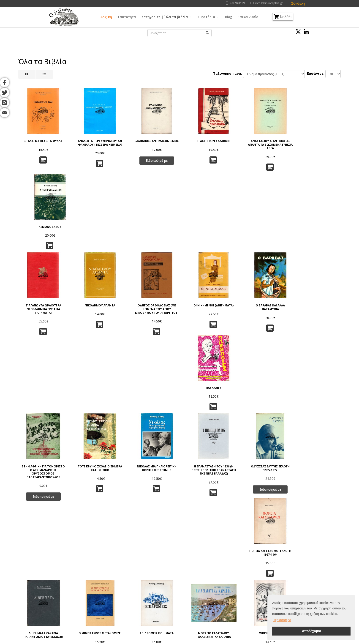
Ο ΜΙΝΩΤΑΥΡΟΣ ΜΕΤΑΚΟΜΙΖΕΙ (97, 404)
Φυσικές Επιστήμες (216, 575)
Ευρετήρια (207, 17)
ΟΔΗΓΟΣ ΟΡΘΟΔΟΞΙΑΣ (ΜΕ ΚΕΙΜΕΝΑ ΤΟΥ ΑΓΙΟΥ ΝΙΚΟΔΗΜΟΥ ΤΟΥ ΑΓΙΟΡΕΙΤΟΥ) (152, 231)
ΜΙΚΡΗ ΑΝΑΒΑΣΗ (262, 404)
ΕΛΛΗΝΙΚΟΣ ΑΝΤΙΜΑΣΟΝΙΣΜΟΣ (152, 143)
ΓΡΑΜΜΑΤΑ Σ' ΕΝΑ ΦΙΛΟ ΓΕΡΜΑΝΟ (262, 488)
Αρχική (106, 17)
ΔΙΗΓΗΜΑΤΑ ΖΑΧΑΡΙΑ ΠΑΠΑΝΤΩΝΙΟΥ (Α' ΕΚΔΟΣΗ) (42, 406)
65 (154, 528)
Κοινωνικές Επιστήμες (180, 592)
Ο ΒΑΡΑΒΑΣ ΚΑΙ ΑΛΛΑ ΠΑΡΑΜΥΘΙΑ (262, 229)
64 (144, 528)
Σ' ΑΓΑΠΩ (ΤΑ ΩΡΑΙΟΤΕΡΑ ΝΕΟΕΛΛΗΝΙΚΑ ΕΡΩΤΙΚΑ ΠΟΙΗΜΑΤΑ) (42, 231)
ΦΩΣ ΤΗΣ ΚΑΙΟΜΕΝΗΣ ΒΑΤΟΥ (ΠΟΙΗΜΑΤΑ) (97, 488)
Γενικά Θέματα (175, 575)
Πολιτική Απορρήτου (113, 575)
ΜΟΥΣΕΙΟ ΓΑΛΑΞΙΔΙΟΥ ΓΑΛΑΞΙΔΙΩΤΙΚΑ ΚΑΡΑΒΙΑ (207, 406)
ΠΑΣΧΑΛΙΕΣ (317, 227)
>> (245, 528)
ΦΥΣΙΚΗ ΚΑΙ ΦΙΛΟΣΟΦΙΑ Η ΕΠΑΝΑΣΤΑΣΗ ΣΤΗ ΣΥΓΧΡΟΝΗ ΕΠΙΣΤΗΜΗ (207, 490)
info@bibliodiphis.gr (269, 3)
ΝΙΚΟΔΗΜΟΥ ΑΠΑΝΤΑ (97, 227)
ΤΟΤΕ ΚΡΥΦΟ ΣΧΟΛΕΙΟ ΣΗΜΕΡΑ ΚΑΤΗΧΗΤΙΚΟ (97, 315)
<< (114, 528)
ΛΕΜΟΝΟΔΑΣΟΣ (317, 141)
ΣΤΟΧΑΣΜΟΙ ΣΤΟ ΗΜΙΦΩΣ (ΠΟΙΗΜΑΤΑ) (317, 488)
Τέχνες (207, 586)
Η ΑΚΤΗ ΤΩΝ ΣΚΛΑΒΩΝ (207, 141)
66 (164, 528)
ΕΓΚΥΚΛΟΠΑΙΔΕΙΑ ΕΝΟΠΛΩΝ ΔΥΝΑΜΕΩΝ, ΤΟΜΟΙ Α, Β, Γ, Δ (317, 406)
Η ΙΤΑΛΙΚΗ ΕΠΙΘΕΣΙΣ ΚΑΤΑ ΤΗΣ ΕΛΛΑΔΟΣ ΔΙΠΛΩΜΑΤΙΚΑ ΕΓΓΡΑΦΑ (42, 490)
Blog (229, 17)
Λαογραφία (172, 598)
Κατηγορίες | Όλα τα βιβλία (165, 17)
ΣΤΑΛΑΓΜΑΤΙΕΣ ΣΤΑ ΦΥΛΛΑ (42, 141)
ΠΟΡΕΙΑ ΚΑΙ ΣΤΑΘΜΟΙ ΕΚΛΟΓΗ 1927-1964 (317, 315)
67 (174, 528)
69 (195, 528)
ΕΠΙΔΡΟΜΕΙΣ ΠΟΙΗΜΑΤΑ (152, 404)
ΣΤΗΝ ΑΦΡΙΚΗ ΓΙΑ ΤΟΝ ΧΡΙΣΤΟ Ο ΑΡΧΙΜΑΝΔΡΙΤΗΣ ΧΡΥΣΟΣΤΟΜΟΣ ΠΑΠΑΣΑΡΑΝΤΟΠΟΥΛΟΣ (42, 318)
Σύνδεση (298, 3)
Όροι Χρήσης (108, 569)
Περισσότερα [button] (282, 620)
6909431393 (238, 3)
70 (205, 528)
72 (226, 528)
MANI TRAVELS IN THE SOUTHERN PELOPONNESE (152, 488)
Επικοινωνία (248, 17)
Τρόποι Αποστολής (111, 592)
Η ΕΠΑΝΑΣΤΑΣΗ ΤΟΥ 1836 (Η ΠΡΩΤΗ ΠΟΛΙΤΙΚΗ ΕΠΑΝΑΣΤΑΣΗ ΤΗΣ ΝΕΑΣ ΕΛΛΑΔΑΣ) (207, 318)
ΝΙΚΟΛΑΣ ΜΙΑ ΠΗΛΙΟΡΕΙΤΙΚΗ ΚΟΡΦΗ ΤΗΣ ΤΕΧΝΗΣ (152, 315)
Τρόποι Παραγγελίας (113, 586)
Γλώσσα (208, 569)
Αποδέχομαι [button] (311, 631)
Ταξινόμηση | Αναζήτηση (116, 603)
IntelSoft (232, 641)
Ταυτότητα (127, 17)
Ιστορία (207, 598)
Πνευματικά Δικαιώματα (115, 580)
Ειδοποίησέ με (152, 164)
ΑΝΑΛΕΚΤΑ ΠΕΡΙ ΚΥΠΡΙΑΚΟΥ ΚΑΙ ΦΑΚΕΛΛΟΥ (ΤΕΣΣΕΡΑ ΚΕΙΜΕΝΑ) (97, 145)
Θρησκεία (171, 586)
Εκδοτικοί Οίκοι (64, 586)
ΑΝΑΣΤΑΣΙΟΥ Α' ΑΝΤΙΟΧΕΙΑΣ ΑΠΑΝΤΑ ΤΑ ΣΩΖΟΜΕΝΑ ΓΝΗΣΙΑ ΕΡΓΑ (262, 145)
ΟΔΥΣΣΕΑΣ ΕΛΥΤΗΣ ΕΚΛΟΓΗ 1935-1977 (262, 315)
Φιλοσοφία (173, 580)
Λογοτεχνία (211, 592)
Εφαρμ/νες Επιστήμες (218, 580)
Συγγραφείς (61, 580)
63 (133, 528)
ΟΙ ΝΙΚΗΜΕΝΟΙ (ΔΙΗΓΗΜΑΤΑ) (207, 227)
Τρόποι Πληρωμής (111, 598)
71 (216, 528)
